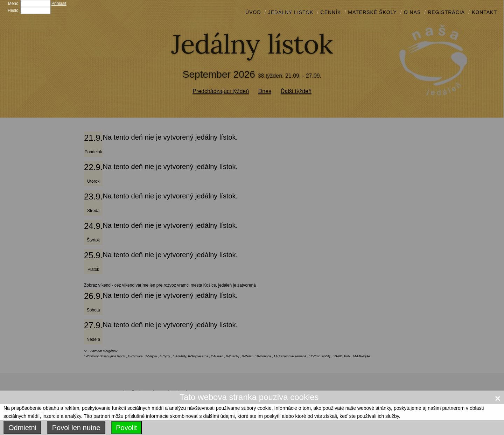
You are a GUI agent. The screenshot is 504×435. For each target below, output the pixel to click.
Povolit (126, 428)
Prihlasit (59, 3)
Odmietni (22, 428)
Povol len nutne (76, 428)
